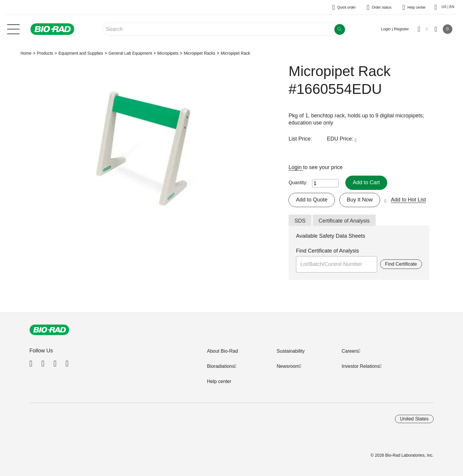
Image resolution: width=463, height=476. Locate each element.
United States (414, 419)
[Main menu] (13, 29)
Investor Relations (360, 366)
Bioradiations (221, 366)
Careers (350, 351)
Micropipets (168, 53)
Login (296, 167)
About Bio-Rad (222, 351)
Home (26, 53)
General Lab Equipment (130, 53)
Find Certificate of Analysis (327, 251)
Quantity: (298, 183)
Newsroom (288, 366)
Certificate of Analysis (344, 221)
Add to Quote (312, 200)
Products (45, 53)
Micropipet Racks (199, 53)
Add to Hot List (408, 200)
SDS (300, 221)
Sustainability (291, 351)
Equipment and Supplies (81, 53)
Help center (219, 381)
